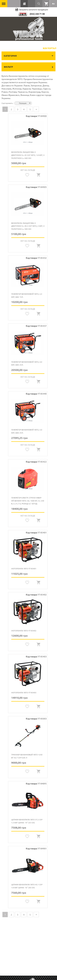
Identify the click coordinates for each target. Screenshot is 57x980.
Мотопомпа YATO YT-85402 (24, 631)
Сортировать (7, 103)
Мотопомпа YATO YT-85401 (24, 568)
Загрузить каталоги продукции (32, 10)
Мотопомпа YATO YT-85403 (24, 692)
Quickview (39, 175)
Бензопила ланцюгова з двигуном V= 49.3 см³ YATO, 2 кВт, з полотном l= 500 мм (28, 226)
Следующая (36, 109)
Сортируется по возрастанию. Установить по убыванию (35, 103)
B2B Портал (50, 48)
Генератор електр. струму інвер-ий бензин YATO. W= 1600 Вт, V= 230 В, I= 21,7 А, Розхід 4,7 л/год (28, 501)
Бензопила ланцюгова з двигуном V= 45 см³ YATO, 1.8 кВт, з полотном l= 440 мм (28, 155)
